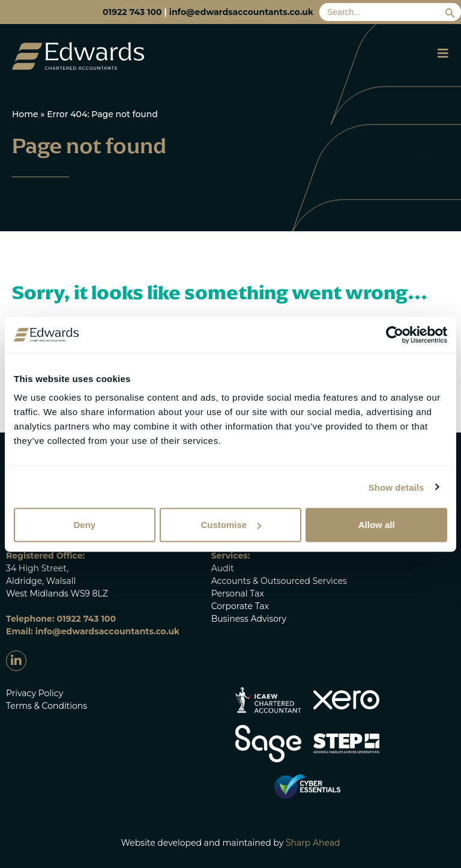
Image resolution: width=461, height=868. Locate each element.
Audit (223, 568)
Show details (396, 487)
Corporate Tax (240, 606)
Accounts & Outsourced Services (279, 581)
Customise (231, 525)
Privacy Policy (35, 693)
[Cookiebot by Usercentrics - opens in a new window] (395, 335)
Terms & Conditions (47, 706)
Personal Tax (238, 593)
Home (25, 114)
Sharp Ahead (313, 843)
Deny (84, 525)
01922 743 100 (132, 12)
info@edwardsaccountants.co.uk (241, 12)
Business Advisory (249, 619)
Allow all (377, 525)
